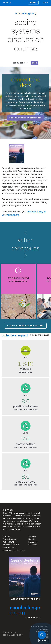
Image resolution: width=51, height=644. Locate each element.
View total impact (40, 335)
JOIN (34, 63)
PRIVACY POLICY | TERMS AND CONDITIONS (40, 629)
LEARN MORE (32, 618)
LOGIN (45, 3)
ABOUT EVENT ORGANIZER (25, 599)
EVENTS (7, 3)
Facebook (33, 545)
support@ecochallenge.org (14, 550)
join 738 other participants (25, 118)
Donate (34, 3)
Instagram (33, 542)
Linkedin (32, 539)
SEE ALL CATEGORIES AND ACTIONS (26, 326)
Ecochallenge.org (25, 13)
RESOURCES (19, 63)
